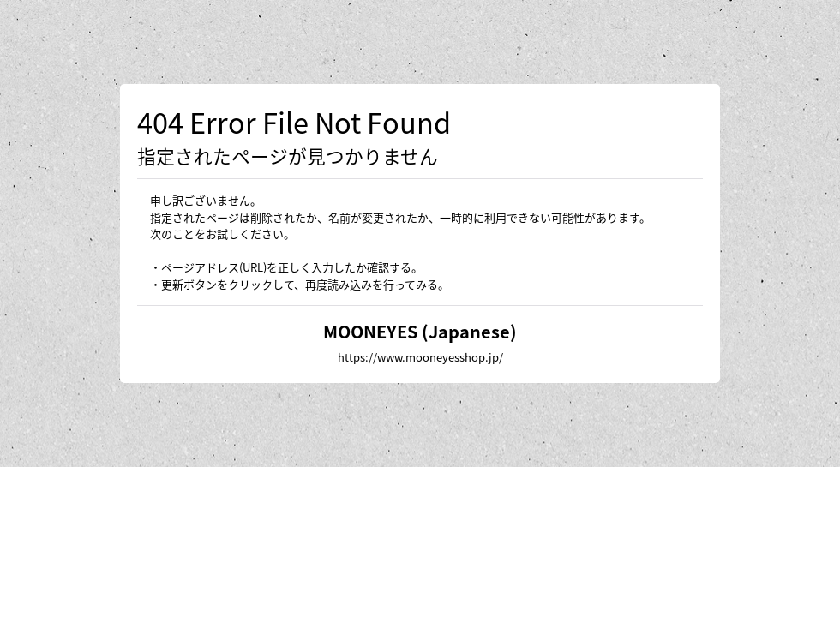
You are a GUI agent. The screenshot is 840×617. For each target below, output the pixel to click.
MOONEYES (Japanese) (420, 331)
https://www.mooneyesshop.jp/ (420, 357)
